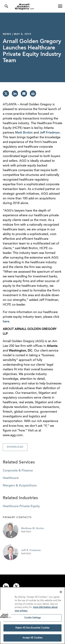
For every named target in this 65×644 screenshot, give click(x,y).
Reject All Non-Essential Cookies (32, 629)
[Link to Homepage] (34, 7)
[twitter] (6, 93)
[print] (33, 93)
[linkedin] (15, 93)
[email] (24, 93)
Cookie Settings (33, 619)
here (6, 322)
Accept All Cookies (32, 639)
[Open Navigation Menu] (60, 6)
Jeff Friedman (50, 133)
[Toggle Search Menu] (6, 6)
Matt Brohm (24, 133)
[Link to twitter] (16, 586)
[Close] (61, 593)
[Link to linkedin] (6, 586)
